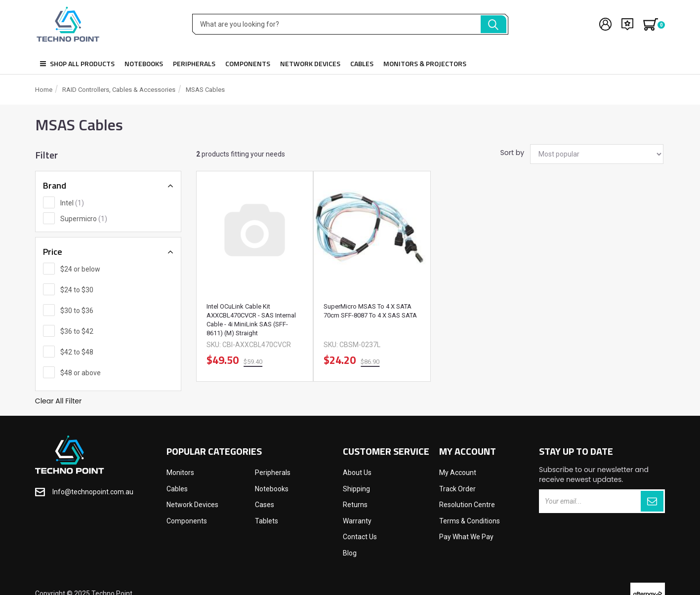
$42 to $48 (77, 352)
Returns (355, 505)
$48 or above (81, 373)
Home (44, 90)
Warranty (357, 521)
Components (248, 63)
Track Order (457, 489)
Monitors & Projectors (425, 63)
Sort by (512, 153)
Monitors (180, 473)
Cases (265, 505)
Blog (350, 553)
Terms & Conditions (470, 521)
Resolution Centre (467, 505)
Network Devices (310, 63)
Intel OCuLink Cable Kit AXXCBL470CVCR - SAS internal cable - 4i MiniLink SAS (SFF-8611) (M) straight (251, 320)
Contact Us (360, 537)
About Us (357, 473)
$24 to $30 (77, 290)
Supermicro (84, 219)
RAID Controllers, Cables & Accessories (119, 90)
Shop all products (77, 63)
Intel (72, 203)
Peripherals (194, 63)
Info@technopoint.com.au (93, 492)
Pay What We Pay (466, 537)
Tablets (267, 521)
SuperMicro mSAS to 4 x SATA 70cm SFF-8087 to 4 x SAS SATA (370, 311)
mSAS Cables (205, 90)
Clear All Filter (58, 401)
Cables (362, 63)
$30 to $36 (77, 311)
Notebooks (144, 63)
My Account (458, 473)
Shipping (356, 489)
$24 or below (80, 269)
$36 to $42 (77, 331)
